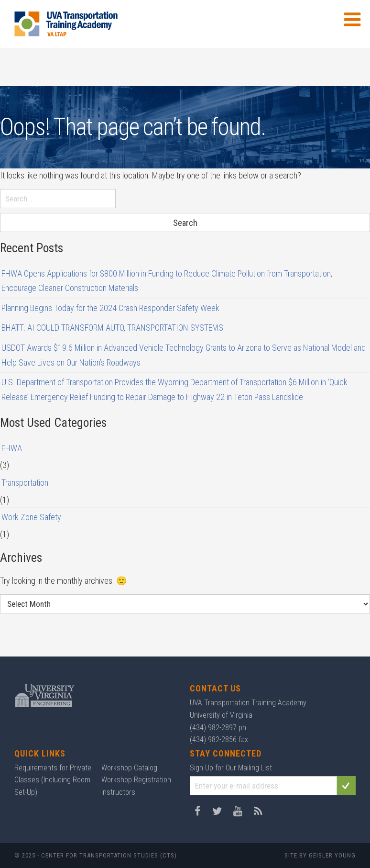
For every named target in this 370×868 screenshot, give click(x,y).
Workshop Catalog (129, 768)
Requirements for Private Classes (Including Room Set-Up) (53, 780)
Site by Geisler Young (320, 855)
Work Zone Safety (31, 517)
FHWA (12, 448)
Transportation (25, 483)
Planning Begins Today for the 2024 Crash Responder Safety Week (110, 308)
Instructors (118, 792)
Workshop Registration (136, 780)
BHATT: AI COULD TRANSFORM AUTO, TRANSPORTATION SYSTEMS (112, 328)
